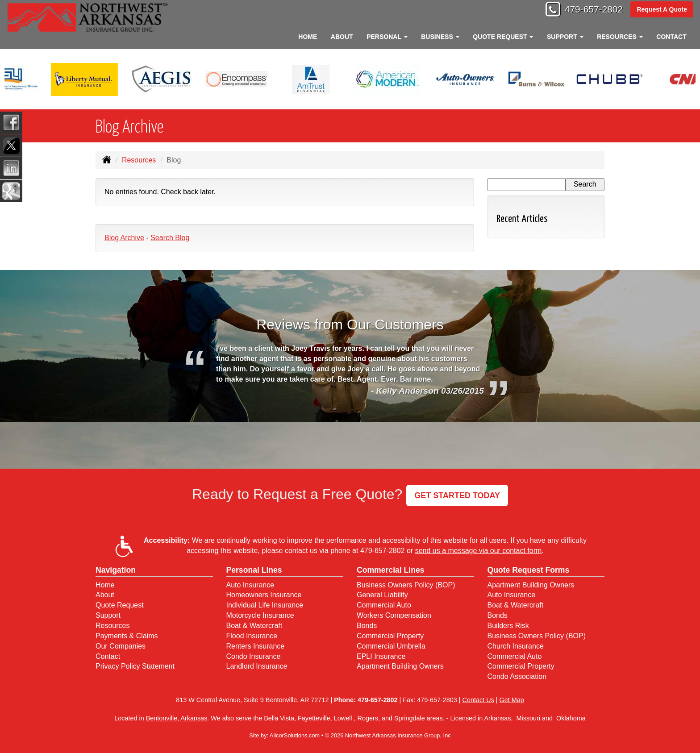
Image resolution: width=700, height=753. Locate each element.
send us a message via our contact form (479, 551)
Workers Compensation (394, 615)
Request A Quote (662, 10)
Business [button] (440, 37)
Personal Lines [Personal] (254, 570)
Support (108, 615)
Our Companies (121, 646)
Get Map (512, 700)
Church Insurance (516, 646)
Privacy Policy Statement (135, 666)
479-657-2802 (591, 10)
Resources (139, 160)
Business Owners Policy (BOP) (406, 585)
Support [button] (565, 37)
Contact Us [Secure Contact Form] (478, 700)
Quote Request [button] (503, 37)
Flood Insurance (252, 636)
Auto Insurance (250, 585)
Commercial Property (390, 636)
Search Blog (170, 238)
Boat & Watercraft (254, 626)
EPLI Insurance (381, 656)
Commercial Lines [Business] (391, 570)
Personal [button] (387, 37)
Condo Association (517, 676)
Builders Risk (508, 626)
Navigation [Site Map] (116, 570)
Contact (671, 37)
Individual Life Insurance (265, 605)
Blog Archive (124, 238)
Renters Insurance (256, 646)
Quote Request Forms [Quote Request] (529, 570)
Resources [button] (620, 37)
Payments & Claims (127, 636)
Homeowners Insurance (264, 595)
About (342, 37)
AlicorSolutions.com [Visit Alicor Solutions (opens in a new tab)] (295, 735)
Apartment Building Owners (400, 666)
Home (308, 37)
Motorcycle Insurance (260, 615)
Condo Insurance (254, 656)
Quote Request (120, 605)
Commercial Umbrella (391, 646)
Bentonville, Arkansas (177, 718)
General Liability (382, 595)
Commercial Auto (384, 605)
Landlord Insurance (257, 666)
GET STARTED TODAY (457, 495)
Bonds (367, 626)
